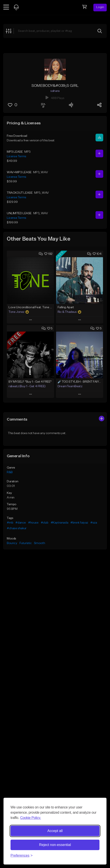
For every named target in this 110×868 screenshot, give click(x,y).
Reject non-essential (55, 845)
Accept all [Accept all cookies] (55, 831)
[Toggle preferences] (22, 856)
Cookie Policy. (31, 818)
